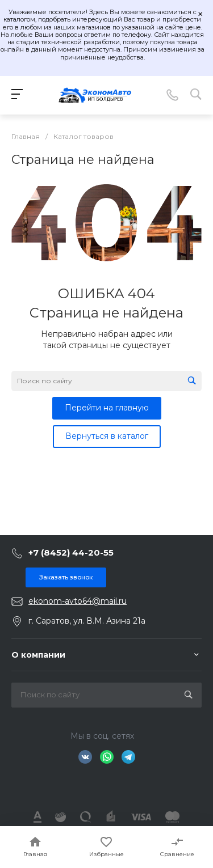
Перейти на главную (107, 408)
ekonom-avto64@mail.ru (78, 601)
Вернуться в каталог (107, 436)
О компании (38, 655)
